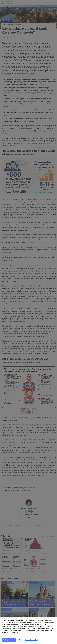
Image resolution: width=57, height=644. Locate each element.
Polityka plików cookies (31, 640)
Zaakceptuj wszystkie (9, 640)
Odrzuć (20, 640)
